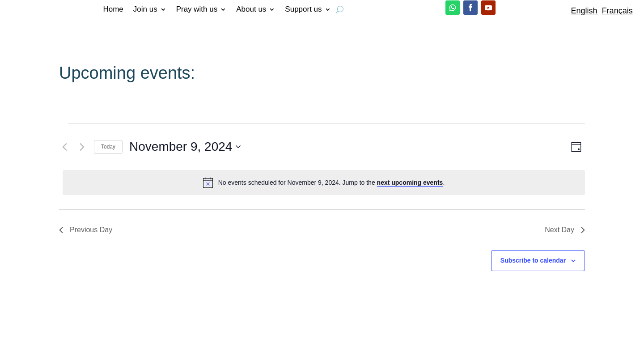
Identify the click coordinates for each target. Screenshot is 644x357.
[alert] (324, 183)
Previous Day (86, 230)
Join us (145, 10)
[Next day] (82, 147)
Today (108, 147)
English (584, 11)
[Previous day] (64, 147)
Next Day (565, 230)
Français (617, 11)
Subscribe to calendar (533, 260)
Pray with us (197, 10)
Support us (303, 10)
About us (251, 10)
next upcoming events (410, 183)
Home (113, 10)
